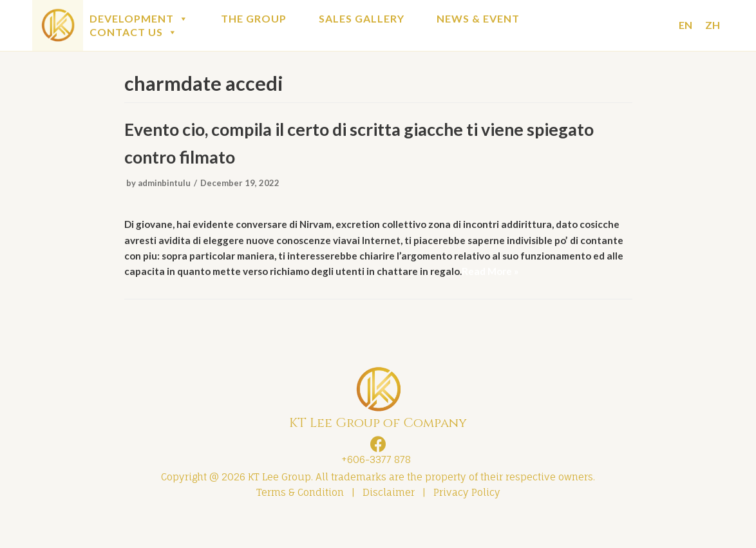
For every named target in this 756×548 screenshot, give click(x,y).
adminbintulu (166, 187)
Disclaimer (389, 520)
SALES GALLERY (362, 18)
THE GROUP (254, 18)
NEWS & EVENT (478, 18)
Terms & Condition (300, 520)
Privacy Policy (467, 520)
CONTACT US (134, 32)
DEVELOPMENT (139, 18)
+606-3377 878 (373, 485)
